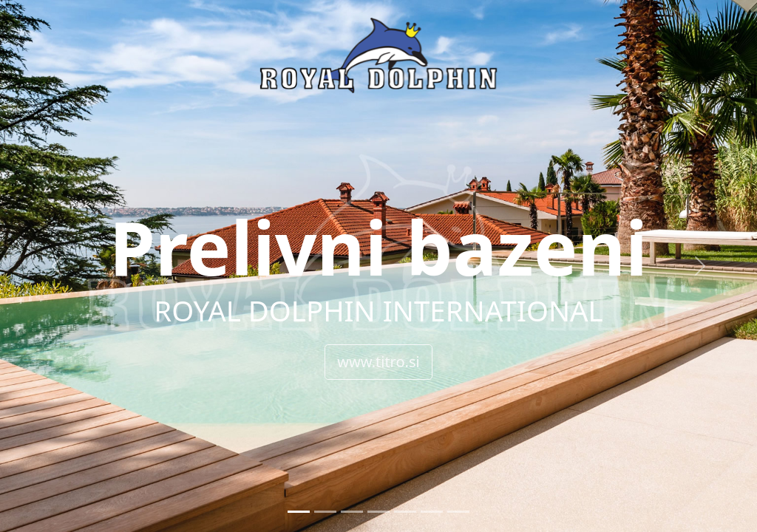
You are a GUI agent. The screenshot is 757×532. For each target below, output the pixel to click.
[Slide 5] (405, 512)
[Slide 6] (432, 512)
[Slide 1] (299, 512)
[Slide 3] (352, 512)
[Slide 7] (458, 512)
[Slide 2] (325, 512)
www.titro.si (378, 362)
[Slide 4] (378, 512)
